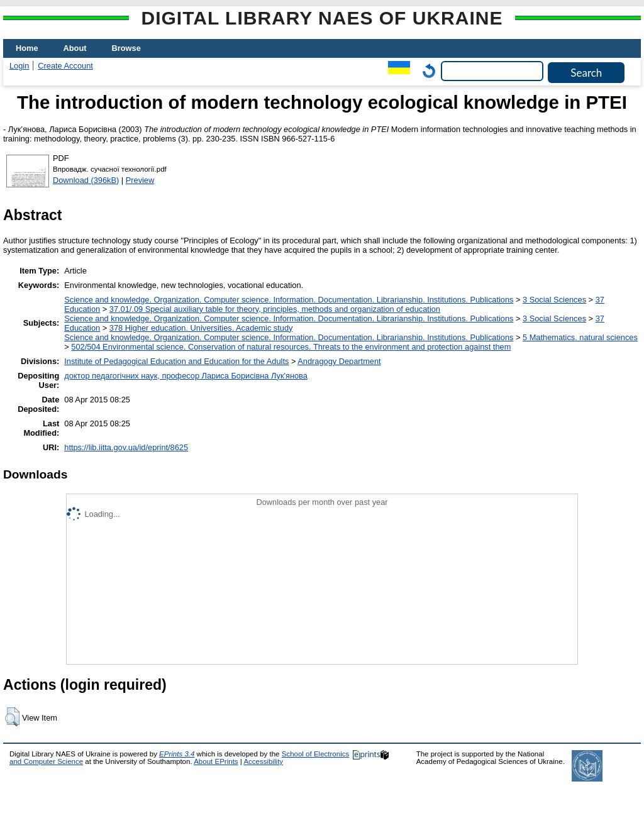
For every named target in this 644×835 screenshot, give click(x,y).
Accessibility (263, 761)
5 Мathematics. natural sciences (580, 337)
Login (19, 66)
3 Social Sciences (554, 300)
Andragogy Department (339, 361)
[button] (12, 717)
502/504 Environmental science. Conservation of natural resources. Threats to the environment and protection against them (291, 347)
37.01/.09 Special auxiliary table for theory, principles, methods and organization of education (275, 309)
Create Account (65, 66)
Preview (140, 180)
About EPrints (216, 761)
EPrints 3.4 (177, 754)
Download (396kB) (86, 180)
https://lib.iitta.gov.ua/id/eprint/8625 (126, 447)
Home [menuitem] (27, 48)
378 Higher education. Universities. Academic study (201, 328)
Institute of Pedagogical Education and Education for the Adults (176, 361)
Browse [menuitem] (126, 48)
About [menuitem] (75, 48)
